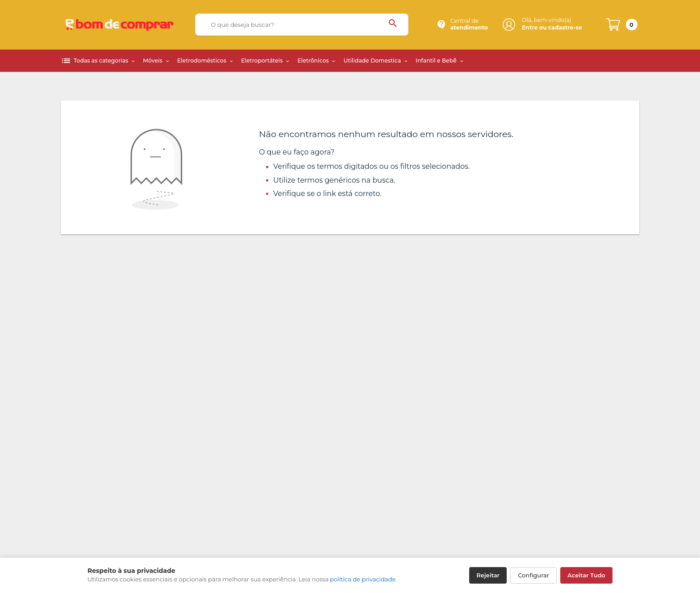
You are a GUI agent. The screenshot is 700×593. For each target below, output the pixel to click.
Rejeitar (488, 575)
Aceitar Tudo (586, 575)
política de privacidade (363, 579)
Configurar (533, 575)
